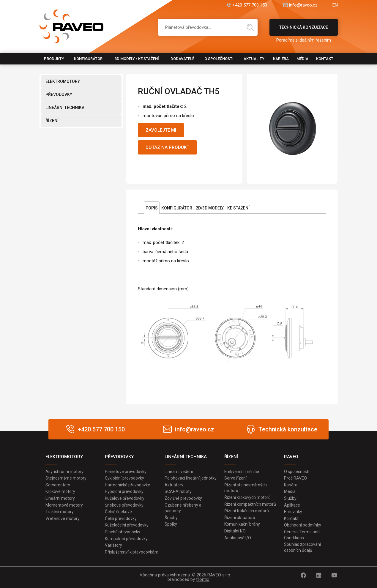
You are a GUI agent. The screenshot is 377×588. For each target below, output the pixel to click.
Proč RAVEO (295, 478)
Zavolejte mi (161, 130)
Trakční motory (60, 512)
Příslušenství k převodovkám (132, 552)
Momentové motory (64, 505)
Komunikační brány (242, 524)
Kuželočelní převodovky (127, 525)
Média (302, 59)
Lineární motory (60, 498)
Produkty (54, 59)
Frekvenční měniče (242, 472)
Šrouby (171, 518)
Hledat (250, 27)
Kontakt (325, 59)
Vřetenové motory (63, 518)
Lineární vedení (179, 472)
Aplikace (292, 505)
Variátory (113, 545)
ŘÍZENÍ (52, 121)
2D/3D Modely (210, 208)
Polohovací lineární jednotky (191, 478)
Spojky (171, 524)
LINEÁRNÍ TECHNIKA (65, 108)
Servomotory (58, 485)
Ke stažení (238, 208)
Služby (290, 498)
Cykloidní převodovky (124, 478)
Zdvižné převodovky (183, 498)
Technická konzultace (304, 30)
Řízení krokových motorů (247, 497)
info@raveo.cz (303, 5)
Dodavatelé (182, 59)
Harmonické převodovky (127, 485)
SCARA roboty (178, 491)
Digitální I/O (235, 531)
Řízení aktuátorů (240, 518)
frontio (203, 579)
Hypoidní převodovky (124, 491)
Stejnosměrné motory (66, 478)
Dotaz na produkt (167, 147)
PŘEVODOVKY (59, 94)
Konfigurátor (88, 59)
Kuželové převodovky (125, 498)
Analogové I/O (238, 538)
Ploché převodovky (123, 532)
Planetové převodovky (126, 472)
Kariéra (281, 59)
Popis (152, 208)
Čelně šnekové (118, 512)
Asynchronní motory (64, 472)
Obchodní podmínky (303, 525)
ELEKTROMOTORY (63, 81)
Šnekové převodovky (124, 505)
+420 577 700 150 (250, 5)
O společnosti (219, 59)
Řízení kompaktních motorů (250, 504)
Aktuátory (174, 485)
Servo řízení (235, 478)
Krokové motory (60, 491)
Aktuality (254, 59)
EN (335, 5)
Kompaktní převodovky (126, 539)
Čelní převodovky (121, 518)
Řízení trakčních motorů (247, 511)
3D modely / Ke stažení (137, 59)
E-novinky (293, 512)
